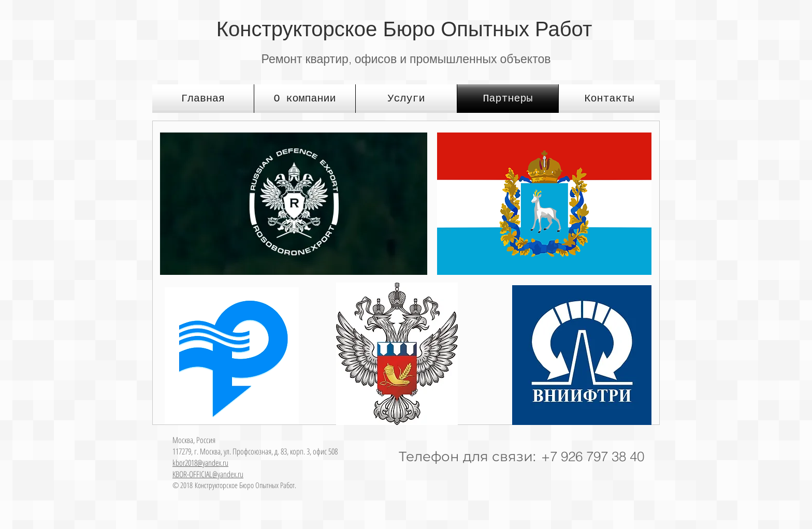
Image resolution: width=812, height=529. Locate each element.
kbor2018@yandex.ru (200, 463)
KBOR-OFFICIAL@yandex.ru (208, 474)
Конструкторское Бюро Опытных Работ (404, 29)
